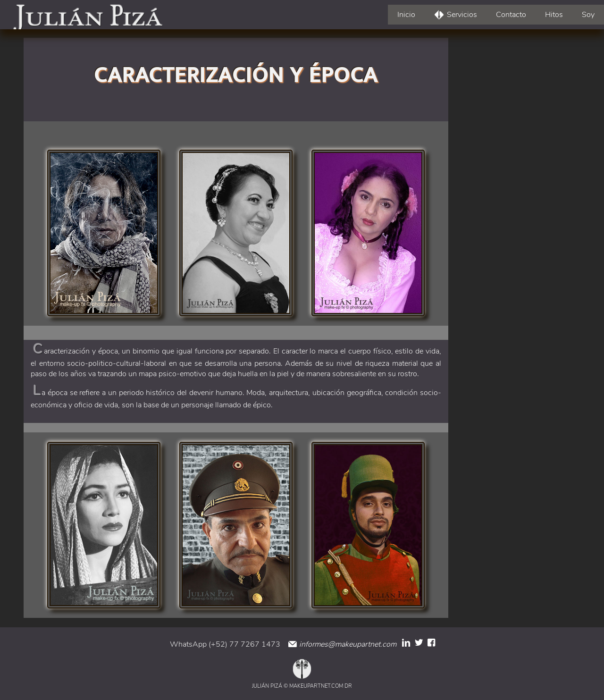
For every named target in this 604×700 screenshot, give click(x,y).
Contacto (511, 15)
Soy (588, 15)
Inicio (406, 15)
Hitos (554, 15)
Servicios (462, 15)
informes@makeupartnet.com (347, 644)
